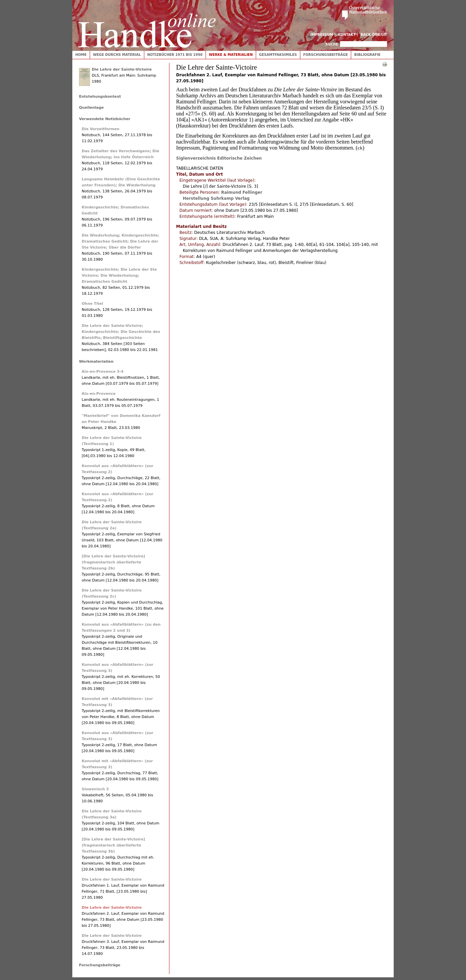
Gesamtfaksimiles (278, 55)
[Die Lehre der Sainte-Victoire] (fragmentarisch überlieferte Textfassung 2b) (113, 562)
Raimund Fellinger (242, 192)
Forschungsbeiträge (326, 55)
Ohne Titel (92, 304)
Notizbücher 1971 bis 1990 (175, 55)
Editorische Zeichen (240, 158)
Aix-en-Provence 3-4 (103, 372)
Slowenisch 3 (95, 789)
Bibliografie (367, 55)
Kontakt (347, 35)
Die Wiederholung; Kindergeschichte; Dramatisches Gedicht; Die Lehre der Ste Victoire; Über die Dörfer (121, 241)
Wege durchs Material (117, 55)
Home (81, 55)
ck (360, 148)
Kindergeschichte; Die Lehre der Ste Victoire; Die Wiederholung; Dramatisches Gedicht (119, 276)
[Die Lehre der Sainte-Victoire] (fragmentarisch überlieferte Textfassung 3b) (113, 845)
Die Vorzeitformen (101, 129)
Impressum (322, 35)
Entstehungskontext (100, 97)
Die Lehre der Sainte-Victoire (122, 69)
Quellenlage (91, 108)
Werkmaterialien (96, 362)
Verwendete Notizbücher (105, 119)
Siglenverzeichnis (196, 158)
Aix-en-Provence (99, 394)
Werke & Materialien (231, 55)
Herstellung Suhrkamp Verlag (216, 198)
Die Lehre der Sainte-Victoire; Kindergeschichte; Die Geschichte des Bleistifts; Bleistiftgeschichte (121, 332)
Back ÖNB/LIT (374, 35)
